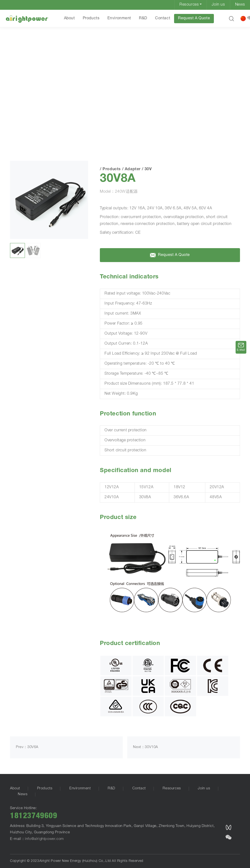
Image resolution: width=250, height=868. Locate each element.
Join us (218, 5)
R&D (143, 19)
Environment (119, 19)
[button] (232, 19)
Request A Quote (194, 19)
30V (69, 130)
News (240, 5)
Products (91, 19)
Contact (163, 19)
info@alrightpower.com (44, 839)
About (69, 19)
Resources (189, 5)
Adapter (55, 130)
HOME (17, 130)
